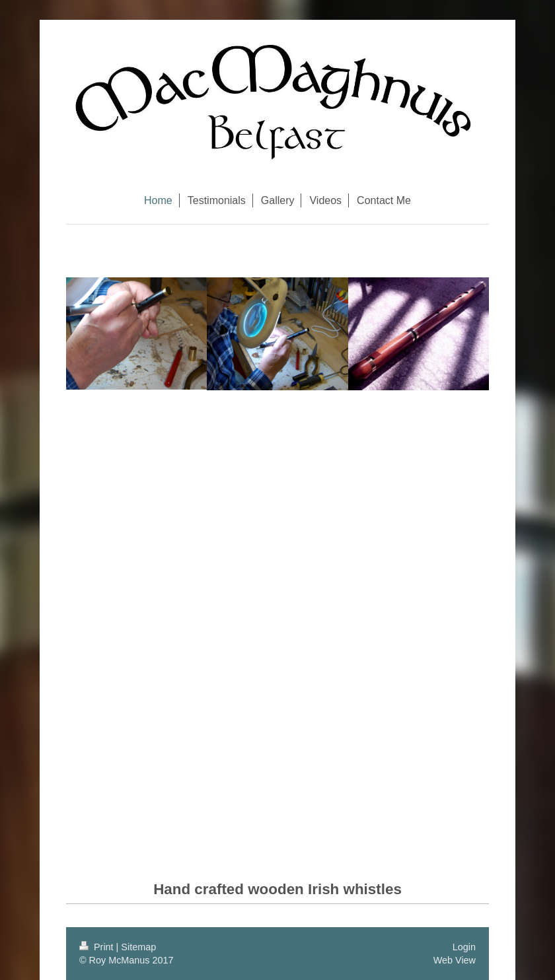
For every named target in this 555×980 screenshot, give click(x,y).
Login (464, 947)
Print (98, 947)
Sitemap (138, 947)
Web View (455, 960)
